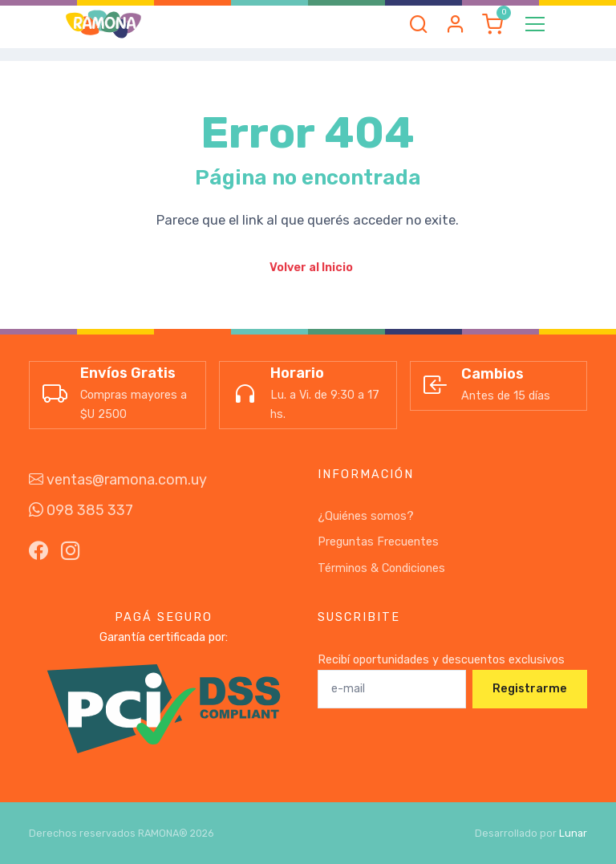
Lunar (573, 833)
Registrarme (530, 689)
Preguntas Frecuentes (378, 542)
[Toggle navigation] (535, 24)
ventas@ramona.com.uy (118, 480)
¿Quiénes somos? (366, 516)
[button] (419, 24)
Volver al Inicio (311, 268)
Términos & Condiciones (381, 568)
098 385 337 (81, 510)
